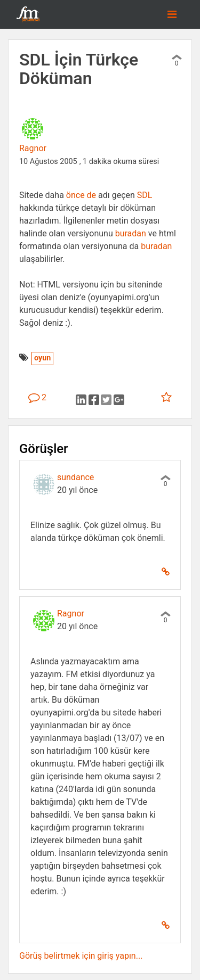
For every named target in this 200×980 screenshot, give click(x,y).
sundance (75, 477)
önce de (82, 195)
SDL (145, 195)
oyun (42, 358)
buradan (131, 233)
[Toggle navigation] (172, 14)
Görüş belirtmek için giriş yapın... (81, 956)
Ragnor (33, 148)
